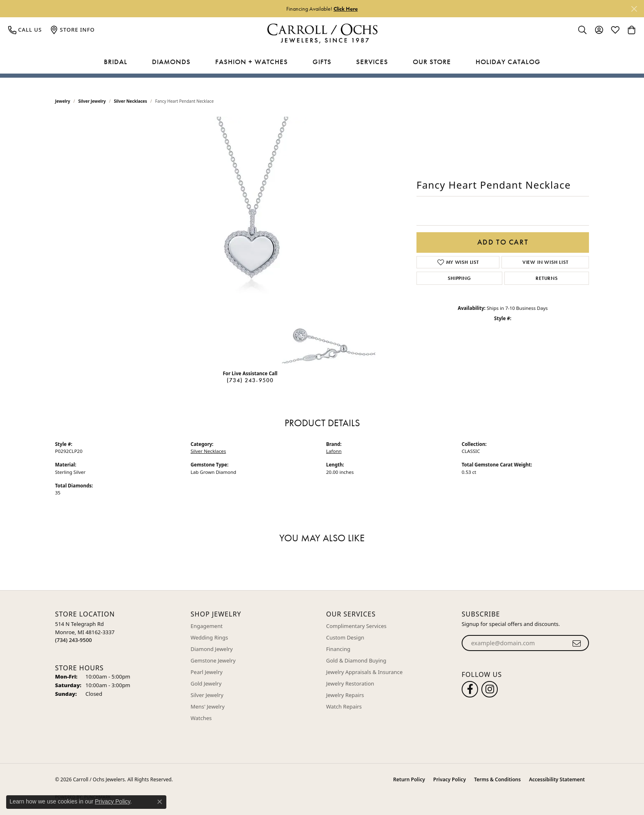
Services (372, 62)
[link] (25, 30)
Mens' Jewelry (208, 706)
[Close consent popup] (160, 802)
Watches (201, 718)
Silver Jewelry (92, 101)
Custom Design (345, 637)
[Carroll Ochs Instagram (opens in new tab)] (490, 689)
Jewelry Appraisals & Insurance (364, 672)
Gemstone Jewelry (213, 660)
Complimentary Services (356, 626)
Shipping (459, 278)
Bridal (116, 62)
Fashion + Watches (252, 62)
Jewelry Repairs (345, 695)
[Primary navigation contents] (322, 62)
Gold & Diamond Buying (356, 660)
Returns (547, 278)
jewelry (63, 101)
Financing (338, 649)
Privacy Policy (450, 779)
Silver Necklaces (130, 101)
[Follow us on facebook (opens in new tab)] (470, 689)
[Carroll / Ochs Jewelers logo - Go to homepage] (322, 33)
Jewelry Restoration (350, 683)
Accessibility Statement (557, 779)
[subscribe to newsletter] (577, 643)
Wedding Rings (209, 637)
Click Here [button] (346, 9)
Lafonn (334, 451)
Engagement (207, 626)
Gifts (322, 62)
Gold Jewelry (206, 683)
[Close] (634, 9)
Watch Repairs (344, 706)
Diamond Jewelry (212, 649)
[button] (582, 30)
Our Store (432, 62)
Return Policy (409, 779)
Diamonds (171, 62)
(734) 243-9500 (250, 380)
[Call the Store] (74, 640)
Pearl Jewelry (207, 672)
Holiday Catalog (508, 62)
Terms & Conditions (497, 779)
